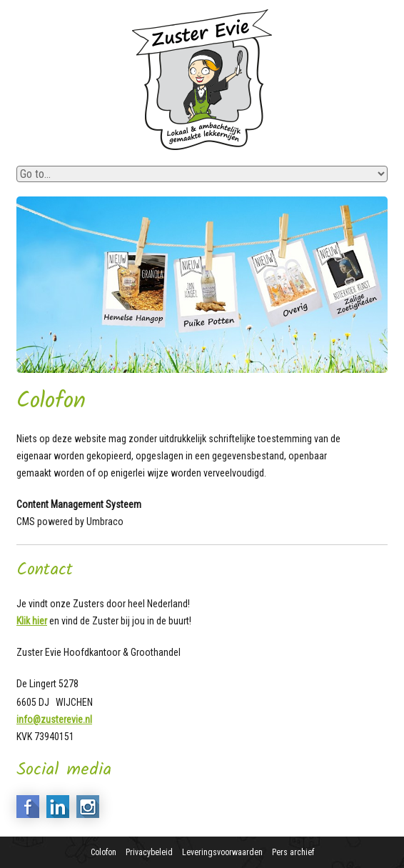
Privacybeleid (149, 852)
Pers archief (293, 852)
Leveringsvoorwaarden (222, 852)
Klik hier (32, 621)
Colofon (103, 852)
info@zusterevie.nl (54, 719)
